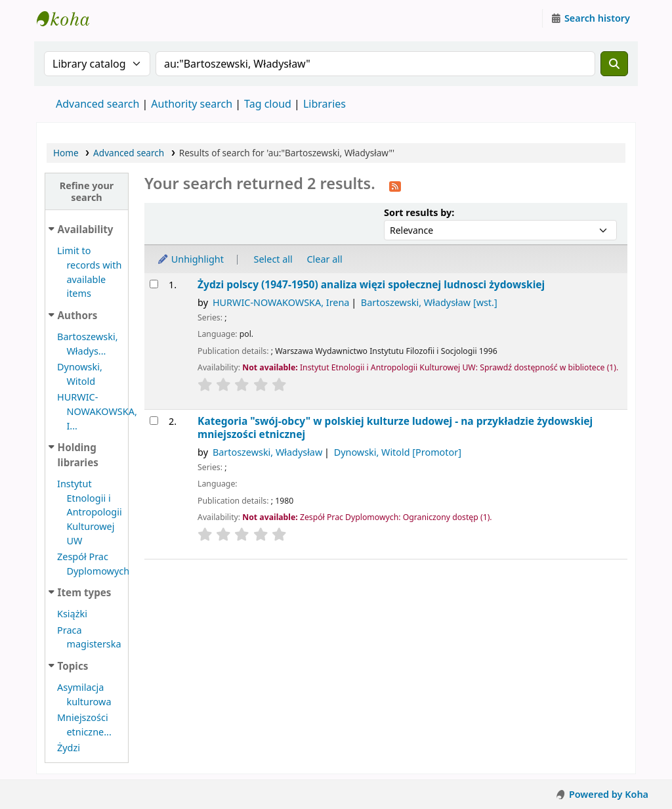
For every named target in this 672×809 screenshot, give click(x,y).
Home (66, 153)
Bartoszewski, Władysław (429, 302)
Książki (72, 614)
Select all (273, 259)
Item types (85, 592)
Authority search (192, 104)
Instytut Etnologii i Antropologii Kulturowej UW (70, 18)
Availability (86, 229)
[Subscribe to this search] (395, 185)
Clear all (325, 259)
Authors (78, 315)
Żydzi (69, 748)
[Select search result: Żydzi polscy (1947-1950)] (154, 284)
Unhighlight (190, 259)
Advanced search (97, 104)
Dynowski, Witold (398, 452)
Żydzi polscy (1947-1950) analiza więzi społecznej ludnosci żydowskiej (371, 285)
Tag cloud (268, 104)
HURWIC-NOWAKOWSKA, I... (97, 411)
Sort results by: (419, 212)
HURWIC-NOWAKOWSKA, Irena (281, 302)
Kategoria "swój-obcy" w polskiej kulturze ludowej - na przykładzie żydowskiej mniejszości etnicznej (395, 428)
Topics (73, 666)
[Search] (614, 64)
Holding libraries (78, 455)
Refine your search (87, 191)
